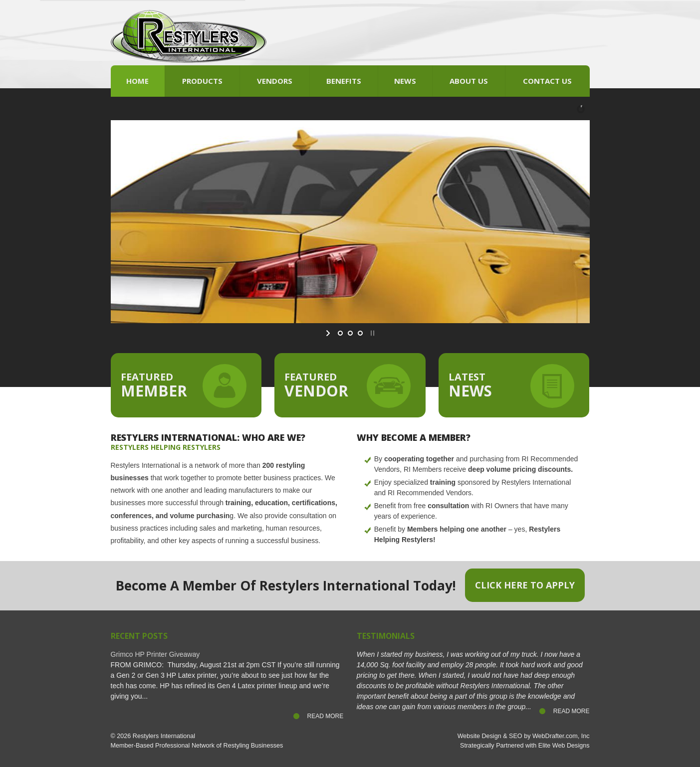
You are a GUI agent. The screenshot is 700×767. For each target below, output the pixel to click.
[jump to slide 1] (340, 333)
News (405, 81)
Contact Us (547, 81)
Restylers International (164, 736)
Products (202, 81)
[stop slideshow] (371, 333)
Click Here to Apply (525, 585)
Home (137, 81)
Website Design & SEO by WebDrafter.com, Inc (524, 736)
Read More (326, 716)
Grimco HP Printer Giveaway (155, 654)
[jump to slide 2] (350, 333)
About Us (469, 81)
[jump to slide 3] (360, 333)
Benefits (344, 81)
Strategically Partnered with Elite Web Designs (525, 746)
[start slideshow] (329, 333)
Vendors (275, 81)
